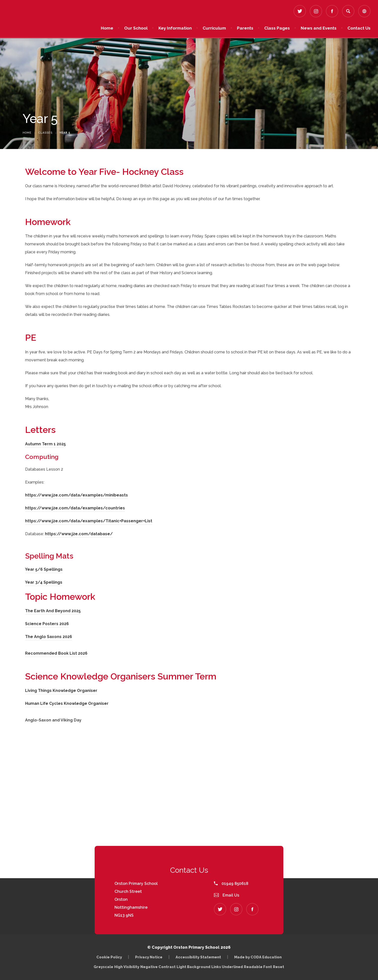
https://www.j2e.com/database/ (79, 534)
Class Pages (277, 28)
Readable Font (258, 967)
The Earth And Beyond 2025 (53, 611)
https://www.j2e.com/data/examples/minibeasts (76, 495)
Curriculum (214, 28)
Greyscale (103, 967)
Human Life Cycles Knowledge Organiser (67, 703)
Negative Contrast (158, 967)
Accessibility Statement (198, 957)
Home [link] (27, 133)
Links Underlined (227, 967)
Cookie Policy (109, 957)
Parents (245, 28)
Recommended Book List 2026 (56, 653)
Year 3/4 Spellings (44, 582)
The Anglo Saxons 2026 (49, 637)
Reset (279, 967)
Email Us (227, 895)
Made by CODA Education (258, 957)
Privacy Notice (149, 957)
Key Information (175, 28)
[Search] (348, 11)
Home (107, 28)
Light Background (193, 967)
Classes (45, 133)
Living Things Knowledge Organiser (61, 691)
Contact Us (359, 28)
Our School (136, 28)
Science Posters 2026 (47, 624)
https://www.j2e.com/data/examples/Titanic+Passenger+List (89, 521)
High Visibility (127, 967)
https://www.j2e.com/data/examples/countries (75, 508)
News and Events (319, 28)
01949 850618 (231, 884)
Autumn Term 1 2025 (45, 444)
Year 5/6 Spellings (44, 569)
